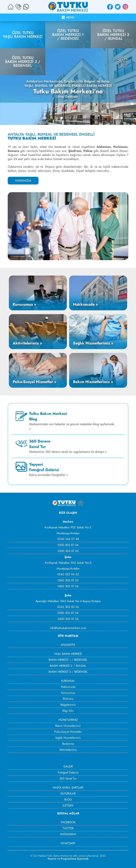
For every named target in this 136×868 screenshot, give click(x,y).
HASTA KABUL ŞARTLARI (68, 788)
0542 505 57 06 (68, 586)
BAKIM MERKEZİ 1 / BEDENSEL (68, 660)
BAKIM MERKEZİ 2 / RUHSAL (68, 666)
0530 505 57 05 (68, 551)
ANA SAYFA (11, 7)
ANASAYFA (68, 645)
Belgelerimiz (68, 705)
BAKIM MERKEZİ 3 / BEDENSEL (68, 672)
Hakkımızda (68, 687)
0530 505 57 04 (68, 545)
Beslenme (68, 744)
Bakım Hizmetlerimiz (68, 726)
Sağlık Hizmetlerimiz (68, 738)
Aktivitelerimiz (68, 750)
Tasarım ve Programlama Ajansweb (68, 859)
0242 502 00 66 (68, 607)
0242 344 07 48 (68, 539)
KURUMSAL (68, 681)
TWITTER (118, 7)
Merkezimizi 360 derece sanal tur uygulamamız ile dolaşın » (68, 446)
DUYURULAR (68, 794)
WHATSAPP (26, 7)
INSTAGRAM (125, 7)
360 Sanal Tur (68, 778)
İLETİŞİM (68, 805)
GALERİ (68, 766)
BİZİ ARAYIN (18, 7)
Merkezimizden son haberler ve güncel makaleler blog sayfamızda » (72, 421)
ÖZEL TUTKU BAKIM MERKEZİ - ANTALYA (68, 7)
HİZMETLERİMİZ (68, 720)
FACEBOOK (110, 7)
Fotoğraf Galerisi (68, 772)
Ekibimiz (68, 699)
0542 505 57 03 (68, 580)
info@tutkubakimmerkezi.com (68, 628)
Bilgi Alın (68, 711)
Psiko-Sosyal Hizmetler (68, 732)
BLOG (68, 799)
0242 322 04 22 (68, 574)
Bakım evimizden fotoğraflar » (48, 469)
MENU (70, 17)
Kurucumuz (68, 693)
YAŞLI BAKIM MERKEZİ (68, 654)
